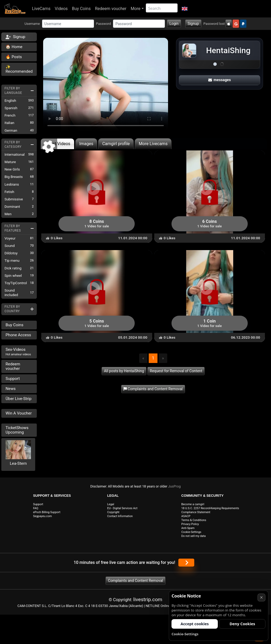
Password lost (214, 24)
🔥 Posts (14, 57)
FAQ (36, 508)
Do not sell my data (193, 536)
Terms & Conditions (194, 520)
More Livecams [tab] (153, 144)
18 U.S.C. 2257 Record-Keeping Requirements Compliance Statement (210, 510)
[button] (185, 9)
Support (13, 379)
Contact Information (120, 516)
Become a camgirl (193, 504)
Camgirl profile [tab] (116, 144)
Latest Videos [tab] (57, 144)
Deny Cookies (242, 624)
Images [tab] (86, 144)
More (136, 9)
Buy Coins (81, 9)
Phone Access (18, 335)
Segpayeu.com (42, 516)
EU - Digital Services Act (122, 508)
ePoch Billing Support (47, 512)
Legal (111, 504)
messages (220, 80)
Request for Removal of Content (176, 371)
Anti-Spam (188, 528)
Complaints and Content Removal (135, 581)
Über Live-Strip (19, 399)
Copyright (113, 512)
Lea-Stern (18, 463)
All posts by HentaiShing (124, 371)
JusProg (174, 486)
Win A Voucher (19, 413)
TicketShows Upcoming (17, 430)
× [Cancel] (261, 597)
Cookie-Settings (191, 532)
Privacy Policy (190, 524)
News (11, 389)
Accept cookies (195, 624)
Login (174, 24)
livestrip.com (148, 599)
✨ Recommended (19, 69)
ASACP (186, 516)
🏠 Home (14, 47)
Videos (61, 9)
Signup (193, 24)
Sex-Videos (18, 352)
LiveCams (41, 9)
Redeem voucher (111, 9)
